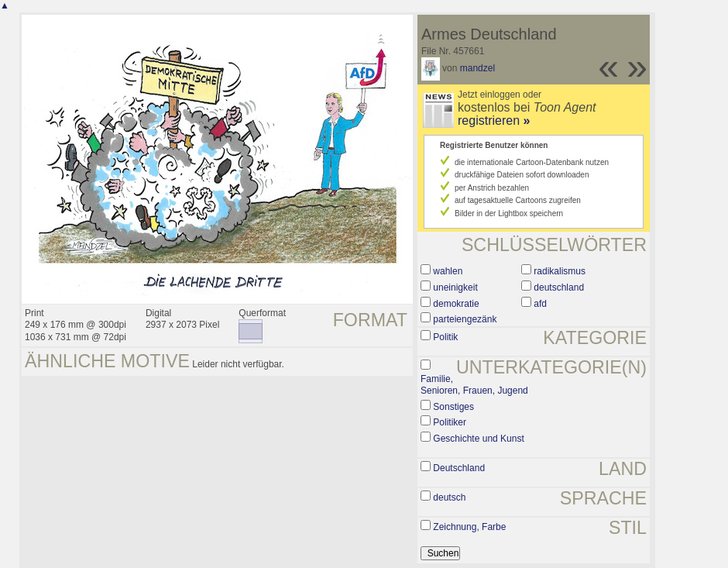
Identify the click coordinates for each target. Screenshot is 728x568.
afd (540, 304)
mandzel (477, 68)
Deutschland (459, 468)
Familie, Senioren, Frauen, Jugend (474, 385)
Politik (445, 337)
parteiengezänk (465, 319)
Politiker (450, 422)
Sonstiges (453, 407)
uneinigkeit (455, 287)
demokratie (456, 304)
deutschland (559, 287)
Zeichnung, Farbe (469, 527)
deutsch (449, 497)
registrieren (494, 120)
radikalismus (560, 271)
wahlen (448, 271)
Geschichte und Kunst (478, 439)
